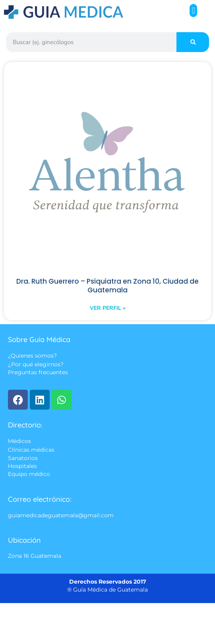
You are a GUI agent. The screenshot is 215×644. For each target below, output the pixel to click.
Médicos (19, 441)
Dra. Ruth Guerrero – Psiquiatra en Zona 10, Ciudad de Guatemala (107, 286)
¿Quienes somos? (32, 356)
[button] (193, 11)
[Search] (193, 42)
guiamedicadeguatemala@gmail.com (61, 515)
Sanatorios (23, 458)
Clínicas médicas (31, 450)
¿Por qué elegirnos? (36, 364)
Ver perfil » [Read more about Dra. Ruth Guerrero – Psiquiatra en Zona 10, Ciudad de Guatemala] (108, 308)
